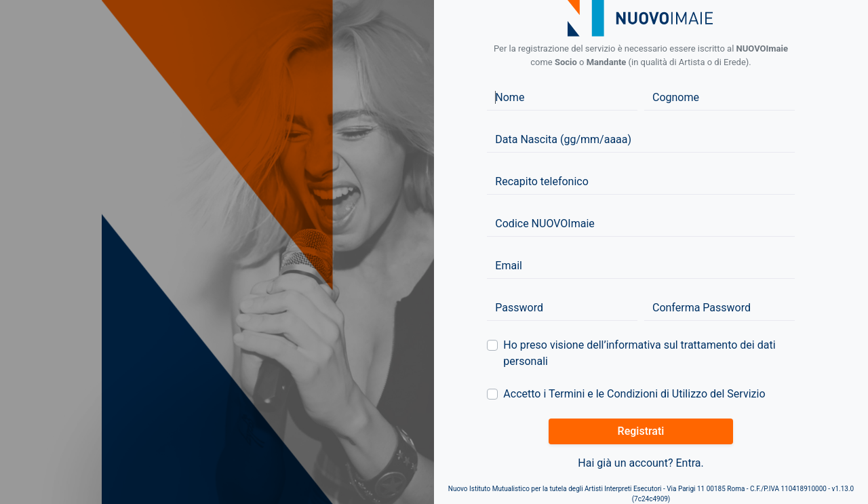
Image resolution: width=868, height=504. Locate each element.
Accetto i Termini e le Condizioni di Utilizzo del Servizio (634, 394)
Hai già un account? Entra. (640, 463)
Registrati (641, 431)
